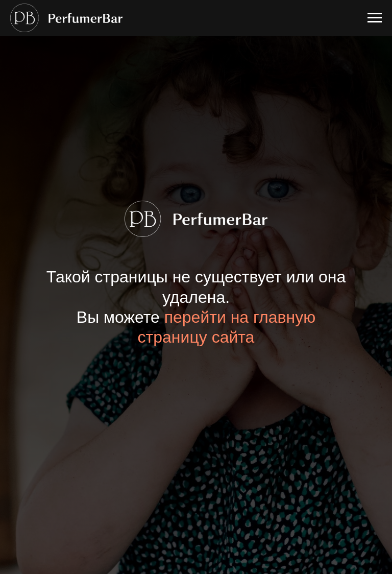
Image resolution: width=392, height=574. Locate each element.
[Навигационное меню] (375, 18)
